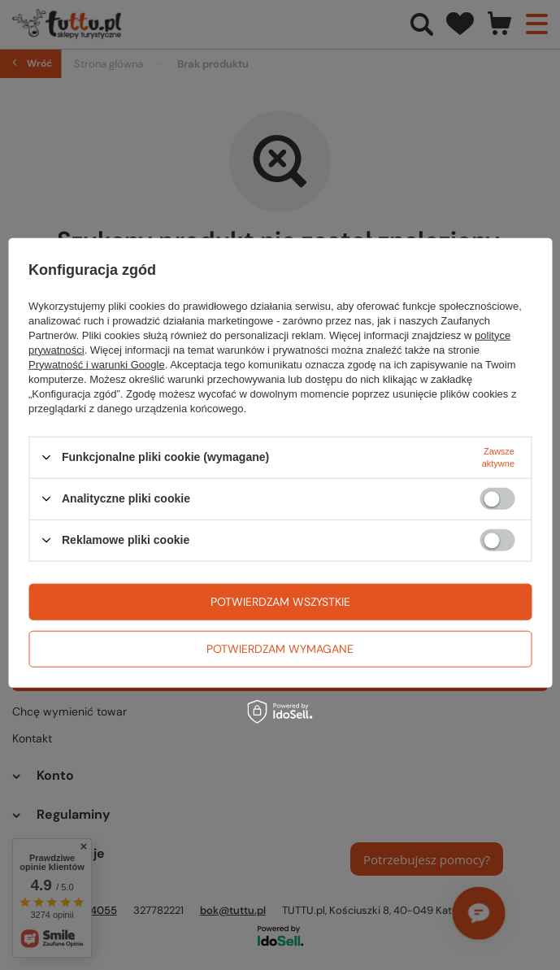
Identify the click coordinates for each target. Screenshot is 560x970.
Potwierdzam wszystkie (280, 602)
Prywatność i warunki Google (97, 364)
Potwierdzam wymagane (280, 649)
